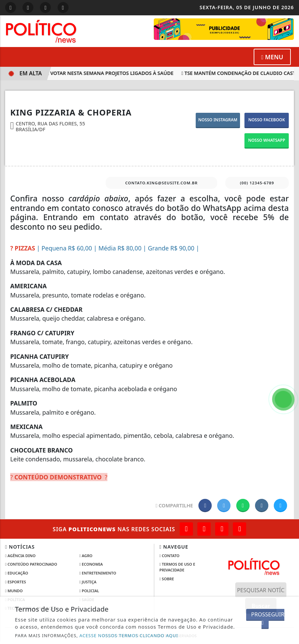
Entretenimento (98, 573)
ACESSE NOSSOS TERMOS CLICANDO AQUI (129, 635)
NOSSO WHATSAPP (267, 140)
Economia (91, 564)
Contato (170, 556)
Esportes (16, 582)
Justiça (88, 582)
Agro (86, 556)
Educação (17, 573)
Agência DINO (20, 556)
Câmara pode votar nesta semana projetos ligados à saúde (95, 73)
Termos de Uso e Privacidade (177, 567)
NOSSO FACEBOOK (267, 120)
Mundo (14, 591)
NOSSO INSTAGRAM (218, 120)
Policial (89, 591)
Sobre (167, 579)
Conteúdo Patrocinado (31, 564)
